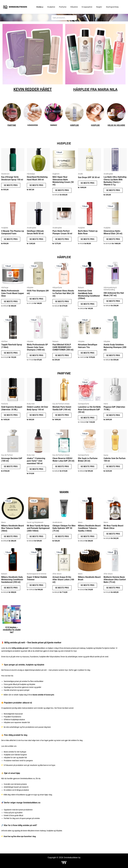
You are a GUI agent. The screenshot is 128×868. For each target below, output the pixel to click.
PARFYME (12, 125)
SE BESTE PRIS (11, 185)
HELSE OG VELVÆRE (116, 125)
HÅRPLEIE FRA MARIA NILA (95, 89)
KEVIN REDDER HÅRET (33, 89)
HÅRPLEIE (74, 125)
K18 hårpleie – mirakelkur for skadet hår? (12, 632)
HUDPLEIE (95, 125)
